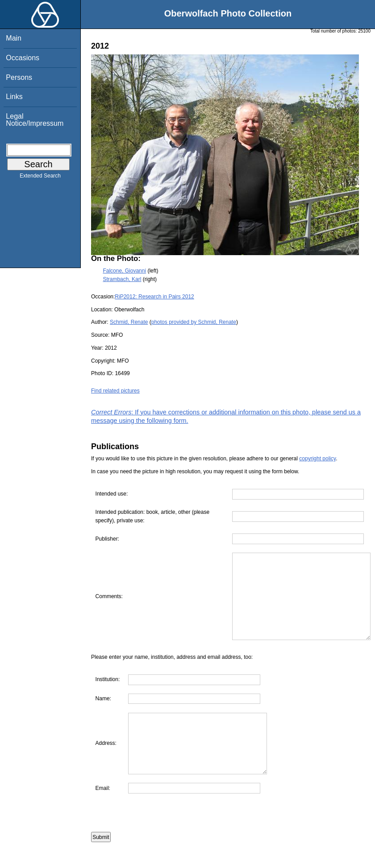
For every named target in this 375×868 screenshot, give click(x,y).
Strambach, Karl (122, 279)
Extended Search (40, 178)
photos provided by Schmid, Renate (194, 322)
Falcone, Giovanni (124, 271)
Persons (19, 77)
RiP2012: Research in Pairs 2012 (154, 297)
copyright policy (317, 459)
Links (14, 97)
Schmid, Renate (129, 322)
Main (14, 38)
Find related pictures (115, 391)
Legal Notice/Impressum (35, 120)
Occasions (23, 58)
